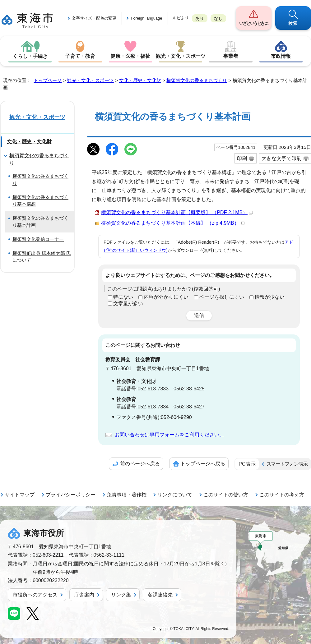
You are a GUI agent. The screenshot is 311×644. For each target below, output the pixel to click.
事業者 (231, 56)
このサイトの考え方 (282, 495)
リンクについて (175, 495)
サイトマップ (20, 495)
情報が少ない (270, 297)
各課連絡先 (160, 595)
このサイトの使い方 (226, 495)
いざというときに (253, 23)
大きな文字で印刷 (281, 158)
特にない (123, 297)
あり (200, 18)
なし (218, 18)
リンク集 (121, 595)
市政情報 (281, 56)
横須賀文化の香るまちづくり (197, 80)
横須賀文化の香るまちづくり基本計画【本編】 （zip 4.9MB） (173, 223)
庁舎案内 (84, 595)
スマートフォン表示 (287, 464)
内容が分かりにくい (166, 297)
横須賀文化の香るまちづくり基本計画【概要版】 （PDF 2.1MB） (177, 212)
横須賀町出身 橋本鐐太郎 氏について (42, 257)
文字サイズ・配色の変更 (94, 18)
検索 (293, 23)
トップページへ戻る (203, 464)
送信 (199, 315)
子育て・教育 (80, 56)
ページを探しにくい (222, 297)
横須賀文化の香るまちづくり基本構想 (40, 201)
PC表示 (247, 464)
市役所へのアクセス (35, 595)
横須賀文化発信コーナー (38, 239)
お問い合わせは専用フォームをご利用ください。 (169, 435)
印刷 (242, 158)
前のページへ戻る (140, 464)
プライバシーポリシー (71, 495)
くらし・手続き (30, 56)
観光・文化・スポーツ (181, 56)
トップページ (48, 80)
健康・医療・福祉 (130, 56)
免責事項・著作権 (127, 495)
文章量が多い (128, 304)
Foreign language (146, 18)
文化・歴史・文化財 (140, 80)
